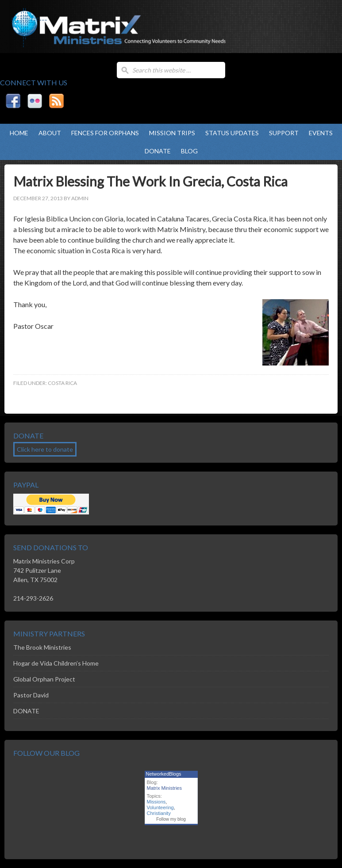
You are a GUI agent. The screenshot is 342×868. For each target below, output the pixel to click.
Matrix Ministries (88, 35)
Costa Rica (62, 383)
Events (321, 133)
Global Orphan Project (44, 679)
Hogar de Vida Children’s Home (56, 663)
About (50, 133)
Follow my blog (171, 819)
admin (80, 198)
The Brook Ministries (42, 647)
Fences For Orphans (105, 133)
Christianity (159, 813)
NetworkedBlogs (164, 774)
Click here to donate (45, 449)
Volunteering (160, 807)
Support (284, 133)
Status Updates (232, 133)
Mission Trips (172, 133)
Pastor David (31, 695)
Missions (156, 802)
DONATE (158, 151)
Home (19, 133)
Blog (189, 151)
